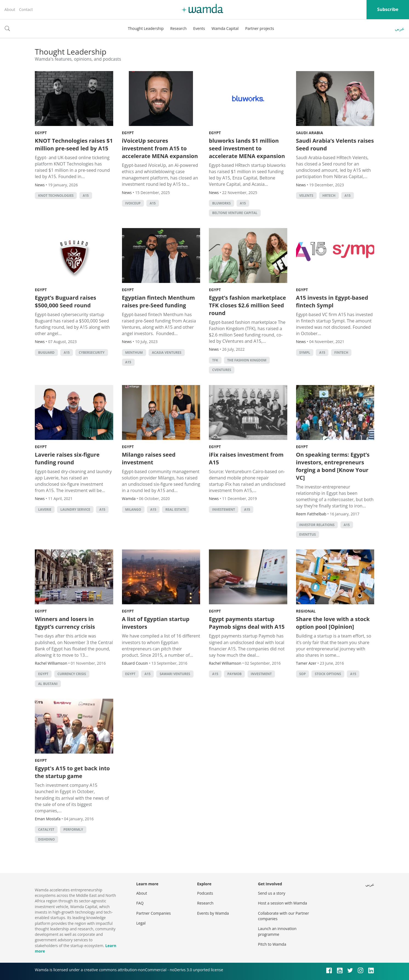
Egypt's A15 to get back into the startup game (72, 772)
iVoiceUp (133, 203)
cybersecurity (92, 353)
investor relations (317, 525)
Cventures (222, 370)
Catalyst (46, 829)
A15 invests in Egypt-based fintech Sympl (332, 301)
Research (178, 28)
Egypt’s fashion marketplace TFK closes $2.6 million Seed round (247, 305)
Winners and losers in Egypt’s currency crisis (65, 623)
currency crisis (72, 674)
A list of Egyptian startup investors (156, 623)
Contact (26, 9)
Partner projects (259, 28)
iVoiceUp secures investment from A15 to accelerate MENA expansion (160, 148)
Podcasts (205, 893)
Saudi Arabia (310, 133)
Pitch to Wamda (272, 944)
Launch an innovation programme (277, 931)
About (10, 9)
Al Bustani (48, 684)
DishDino (46, 839)
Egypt (41, 133)
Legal (141, 923)
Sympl (305, 353)
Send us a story (272, 893)
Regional (306, 611)
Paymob (234, 674)
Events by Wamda (213, 913)
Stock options (328, 674)
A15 (86, 196)
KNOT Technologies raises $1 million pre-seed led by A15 (74, 144)
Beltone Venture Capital (235, 213)
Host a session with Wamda (282, 903)
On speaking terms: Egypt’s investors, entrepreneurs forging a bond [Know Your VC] (333, 466)
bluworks (221, 203)
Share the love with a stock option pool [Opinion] (333, 623)
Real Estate (176, 509)
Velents (306, 196)
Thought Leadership (146, 28)
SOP (303, 674)
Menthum (134, 353)
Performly (73, 829)
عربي (400, 29)
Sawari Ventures (175, 674)
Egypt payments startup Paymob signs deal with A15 (247, 623)
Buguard (46, 353)
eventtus (308, 534)
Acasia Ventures (167, 353)
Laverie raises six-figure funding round (67, 458)
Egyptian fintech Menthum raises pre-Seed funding (158, 301)
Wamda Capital (225, 28)
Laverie (45, 509)
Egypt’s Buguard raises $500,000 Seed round (66, 301)
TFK (215, 360)
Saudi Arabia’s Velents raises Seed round (335, 144)
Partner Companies (154, 913)
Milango (133, 509)
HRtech (329, 196)
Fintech (341, 353)
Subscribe (388, 9)
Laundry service (75, 509)
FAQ (140, 903)
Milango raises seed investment (149, 458)
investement (224, 509)
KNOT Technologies (56, 196)
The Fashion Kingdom (247, 360)
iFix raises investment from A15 (246, 458)
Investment (261, 674)
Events (199, 28)
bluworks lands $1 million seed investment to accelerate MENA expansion (247, 148)
